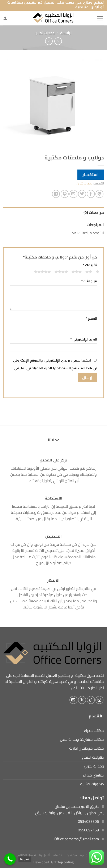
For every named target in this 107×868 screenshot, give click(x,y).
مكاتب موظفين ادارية (87, 748)
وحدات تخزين (45, 33)
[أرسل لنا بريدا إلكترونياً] (73, 700)
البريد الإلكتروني (84, 339)
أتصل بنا (45, 855)
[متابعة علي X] (82, 700)
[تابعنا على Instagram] (99, 700)
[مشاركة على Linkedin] (56, 194)
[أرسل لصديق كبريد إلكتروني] (73, 194)
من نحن (72, 855)
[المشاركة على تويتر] (82, 194)
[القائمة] (100, 18)
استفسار (91, 175)
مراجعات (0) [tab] (94, 213)
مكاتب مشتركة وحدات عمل (82, 739)
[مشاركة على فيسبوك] (91, 194)
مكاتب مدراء (94, 731)
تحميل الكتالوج (26, 855)
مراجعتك (89, 281)
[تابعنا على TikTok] (91, 700)
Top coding (66, 862)
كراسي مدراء (93, 775)
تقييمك (90, 265)
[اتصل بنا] (10, 859)
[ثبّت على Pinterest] (65, 194)
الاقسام (58, 855)
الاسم (91, 319)
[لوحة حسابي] (5, 18)
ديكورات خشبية (92, 784)
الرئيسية (66, 33)
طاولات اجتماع (93, 757)
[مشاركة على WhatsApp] (99, 194)
